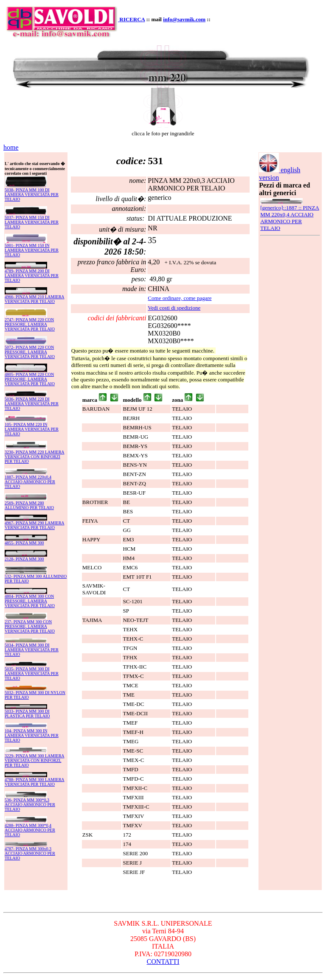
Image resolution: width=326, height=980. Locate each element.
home (11, 147)
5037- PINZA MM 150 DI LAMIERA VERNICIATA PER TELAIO (32, 222)
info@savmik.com (184, 19)
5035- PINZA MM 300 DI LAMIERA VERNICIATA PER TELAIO (32, 673)
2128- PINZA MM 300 (24, 559)
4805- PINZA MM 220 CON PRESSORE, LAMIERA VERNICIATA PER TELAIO (30, 379)
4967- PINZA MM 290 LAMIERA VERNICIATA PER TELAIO (35, 525)
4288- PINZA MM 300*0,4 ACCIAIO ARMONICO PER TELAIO (30, 830)
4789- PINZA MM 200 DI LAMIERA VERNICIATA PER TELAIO (32, 276)
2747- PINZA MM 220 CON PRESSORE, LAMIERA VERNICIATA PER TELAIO (30, 324)
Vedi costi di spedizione (174, 308)
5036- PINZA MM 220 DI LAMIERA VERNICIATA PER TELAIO (32, 404)
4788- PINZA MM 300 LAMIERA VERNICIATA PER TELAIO (35, 782)
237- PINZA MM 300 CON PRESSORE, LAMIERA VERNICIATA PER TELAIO (30, 626)
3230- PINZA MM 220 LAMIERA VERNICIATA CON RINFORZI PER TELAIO (35, 457)
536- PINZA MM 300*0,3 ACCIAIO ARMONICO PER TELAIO (30, 805)
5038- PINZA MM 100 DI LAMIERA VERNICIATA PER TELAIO (32, 195)
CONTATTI (163, 962)
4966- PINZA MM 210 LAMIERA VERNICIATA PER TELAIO (35, 299)
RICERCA (132, 19)
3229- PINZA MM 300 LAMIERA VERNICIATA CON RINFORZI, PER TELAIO (35, 760)
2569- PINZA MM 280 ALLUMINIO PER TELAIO (29, 505)
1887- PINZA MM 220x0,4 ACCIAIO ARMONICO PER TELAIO (30, 482)
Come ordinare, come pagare (180, 298)
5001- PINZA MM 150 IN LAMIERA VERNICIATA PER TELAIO (32, 250)
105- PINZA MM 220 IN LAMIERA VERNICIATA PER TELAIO (32, 429)
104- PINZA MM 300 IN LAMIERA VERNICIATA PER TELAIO (32, 735)
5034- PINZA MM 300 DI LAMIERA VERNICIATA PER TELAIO (32, 650)
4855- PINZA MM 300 (24, 543)
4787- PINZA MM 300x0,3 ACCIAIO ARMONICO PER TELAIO (30, 853)
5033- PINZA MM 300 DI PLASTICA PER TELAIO (27, 714)
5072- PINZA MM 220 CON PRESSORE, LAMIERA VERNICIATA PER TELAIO (30, 352)
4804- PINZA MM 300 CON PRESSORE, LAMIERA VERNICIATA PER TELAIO (30, 601)
